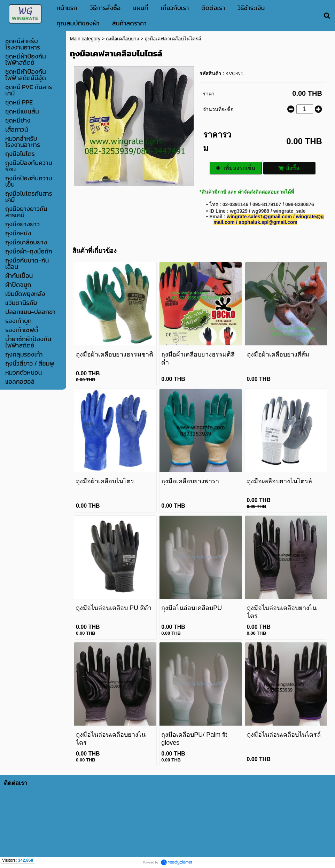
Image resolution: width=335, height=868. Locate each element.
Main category (85, 39)
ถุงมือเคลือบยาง (122, 39)
